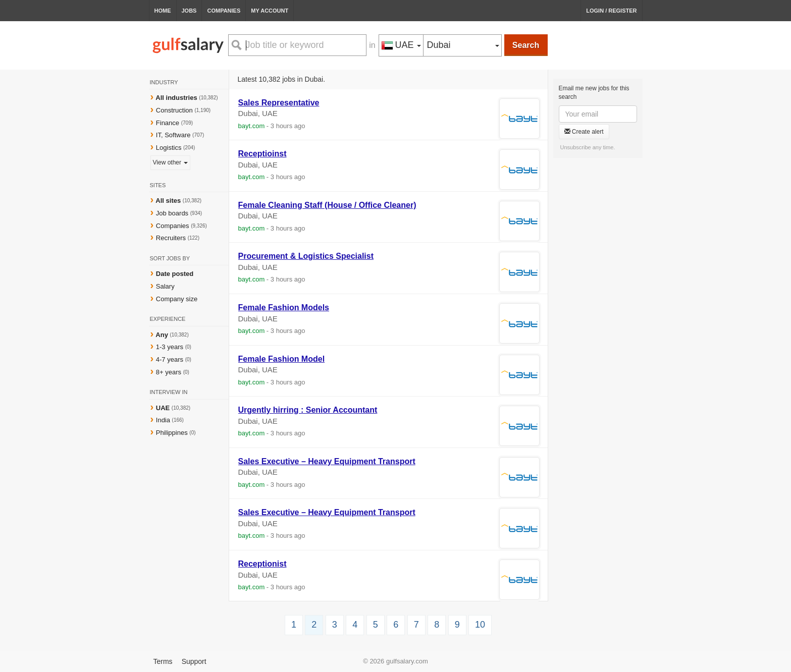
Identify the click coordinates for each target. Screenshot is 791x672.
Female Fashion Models (284, 307)
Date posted (175, 274)
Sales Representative (279, 103)
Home (163, 11)
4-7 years (170, 359)
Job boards (172, 213)
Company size (177, 299)
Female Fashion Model (282, 359)
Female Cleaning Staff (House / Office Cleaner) (327, 205)
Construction (174, 110)
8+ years (169, 372)
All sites (168, 201)
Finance (168, 123)
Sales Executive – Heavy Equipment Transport (327, 461)
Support (194, 661)
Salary (165, 286)
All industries (176, 98)
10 (480, 625)
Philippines (173, 433)
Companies (224, 11)
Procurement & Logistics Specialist (306, 256)
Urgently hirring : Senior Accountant (308, 410)
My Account (270, 11)
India (164, 420)
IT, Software (173, 135)
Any (162, 335)
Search (526, 45)
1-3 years (170, 347)
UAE (164, 408)
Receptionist (262, 564)
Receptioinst (262, 154)
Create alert (584, 132)
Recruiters (172, 238)
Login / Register (611, 11)
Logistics (169, 148)
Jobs (189, 11)
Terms (163, 661)
